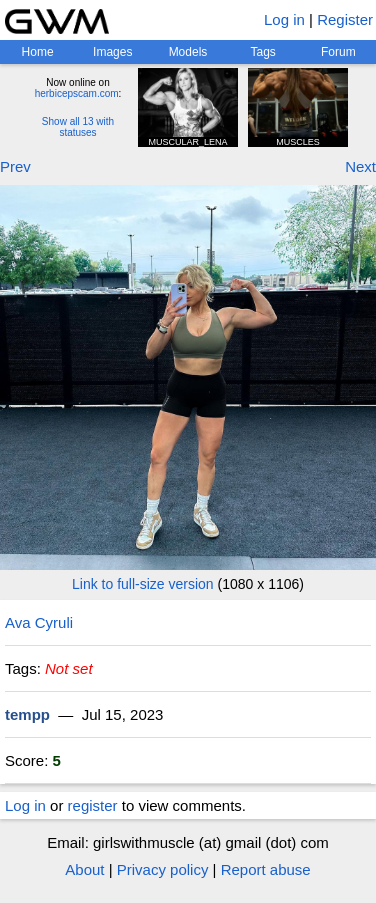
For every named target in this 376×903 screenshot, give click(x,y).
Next (360, 166)
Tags (262, 52)
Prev (15, 166)
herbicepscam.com (77, 93)
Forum (338, 52)
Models (188, 52)
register (93, 805)
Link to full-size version (143, 584)
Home (38, 52)
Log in (284, 19)
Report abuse (266, 869)
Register (345, 19)
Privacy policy (163, 869)
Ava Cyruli (39, 622)
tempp (27, 714)
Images (112, 52)
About (84, 869)
